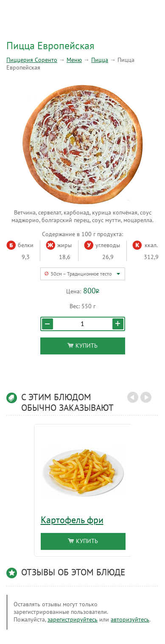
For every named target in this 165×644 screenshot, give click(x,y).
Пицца (100, 60)
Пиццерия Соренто (32, 60)
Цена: (74, 291)
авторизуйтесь (130, 620)
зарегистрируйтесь (73, 620)
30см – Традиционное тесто (81, 274)
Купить (82, 346)
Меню (74, 60)
